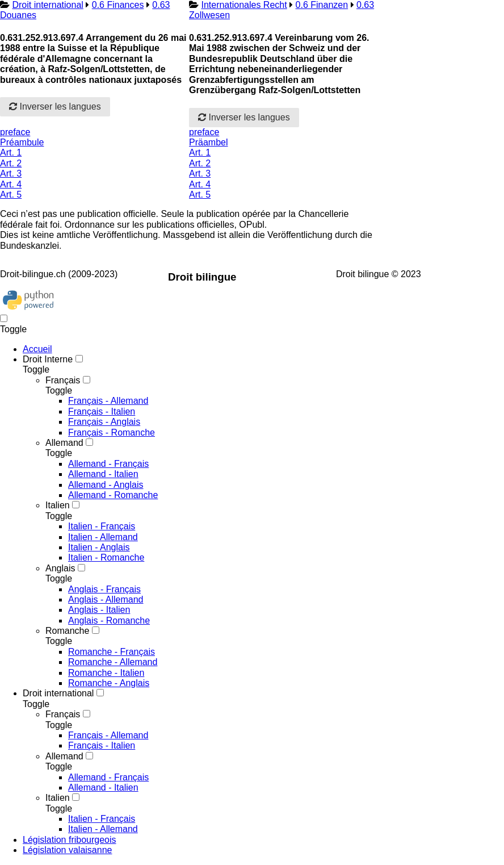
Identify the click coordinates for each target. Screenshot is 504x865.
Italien (58, 505)
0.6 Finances (118, 5)
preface (15, 132)
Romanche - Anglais (109, 683)
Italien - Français (102, 526)
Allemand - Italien (103, 474)
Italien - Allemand (103, 537)
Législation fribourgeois (70, 840)
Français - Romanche (112, 432)
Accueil (37, 349)
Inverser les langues (55, 106)
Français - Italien (102, 411)
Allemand (64, 443)
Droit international (47, 5)
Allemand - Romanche (113, 495)
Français (63, 380)
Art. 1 (11, 152)
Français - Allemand (108, 401)
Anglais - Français (104, 589)
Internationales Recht (244, 5)
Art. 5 (11, 195)
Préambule (22, 142)
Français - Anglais (104, 422)
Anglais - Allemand (106, 599)
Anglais (60, 568)
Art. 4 (11, 184)
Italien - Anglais (99, 547)
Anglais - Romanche (109, 620)
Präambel (208, 142)
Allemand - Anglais (106, 485)
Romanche (67, 631)
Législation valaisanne (67, 850)
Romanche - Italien (106, 673)
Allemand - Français (108, 464)
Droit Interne (48, 359)
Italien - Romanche (106, 557)
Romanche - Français (112, 652)
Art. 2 (11, 163)
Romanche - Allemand (113, 662)
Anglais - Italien (99, 610)
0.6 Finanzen (322, 5)
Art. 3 (11, 174)
